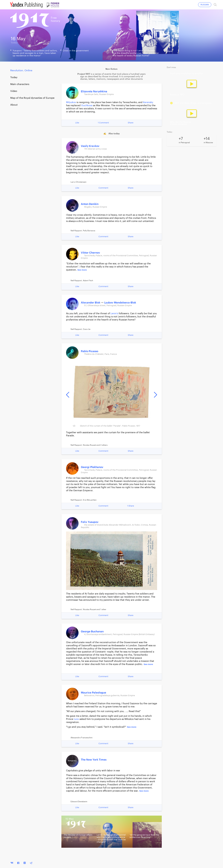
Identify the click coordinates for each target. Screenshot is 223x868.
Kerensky (148, 102)
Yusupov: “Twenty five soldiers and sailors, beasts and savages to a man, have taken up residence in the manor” (35, 53)
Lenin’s (114, 314)
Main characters (20, 84)
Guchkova (87, 105)
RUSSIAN (205, 5)
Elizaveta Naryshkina (94, 91)
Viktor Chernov (90, 253)
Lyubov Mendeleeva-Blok (120, 303)
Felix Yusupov (90, 522)
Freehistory (55, 19)
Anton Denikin (90, 204)
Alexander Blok (91, 303)
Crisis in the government (76, 51)
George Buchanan (92, 632)
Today (14, 77)
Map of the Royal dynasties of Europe (32, 98)
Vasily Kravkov (90, 146)
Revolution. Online (21, 70)
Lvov (76, 719)
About (14, 105)
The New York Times (94, 760)
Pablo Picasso (90, 351)
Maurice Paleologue (94, 693)
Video (14, 91)
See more (82, 270)
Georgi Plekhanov (92, 467)
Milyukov (71, 102)
